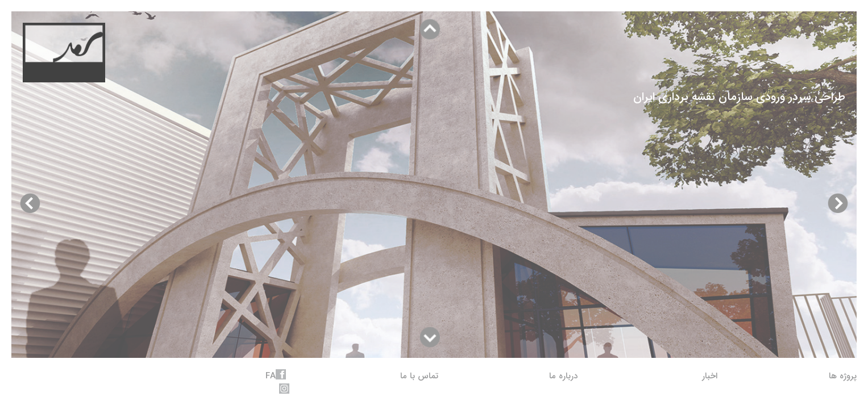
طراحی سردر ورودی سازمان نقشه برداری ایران (739, 97)
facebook (281, 374)
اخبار (710, 376)
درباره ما (563, 376)
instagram (284, 389)
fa (271, 376)
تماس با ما (419, 376)
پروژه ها (843, 376)
